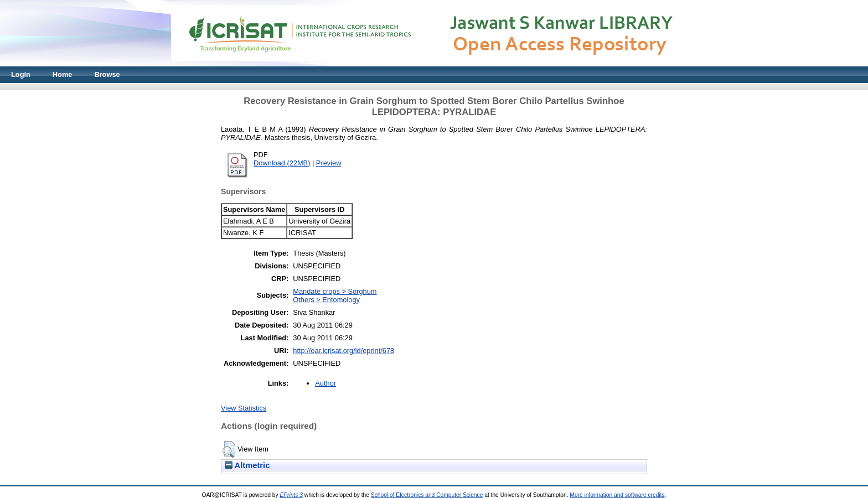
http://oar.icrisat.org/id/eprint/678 (343, 351)
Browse (107, 74)
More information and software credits (617, 495)
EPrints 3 (291, 495)
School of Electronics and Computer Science (427, 495)
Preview (329, 163)
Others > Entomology (326, 300)
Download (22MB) (282, 163)
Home (63, 74)
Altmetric (247, 465)
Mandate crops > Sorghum (335, 291)
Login (21, 74)
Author (325, 383)
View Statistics (244, 408)
